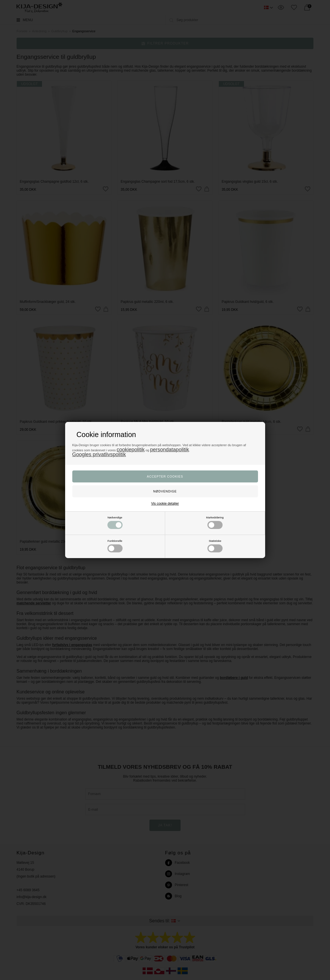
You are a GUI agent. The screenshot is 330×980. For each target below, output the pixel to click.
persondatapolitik (169, 450)
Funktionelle (115, 546)
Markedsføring (215, 522)
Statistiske (215, 546)
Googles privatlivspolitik (99, 454)
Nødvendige (115, 522)
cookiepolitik (131, 450)
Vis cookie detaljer (165, 504)
